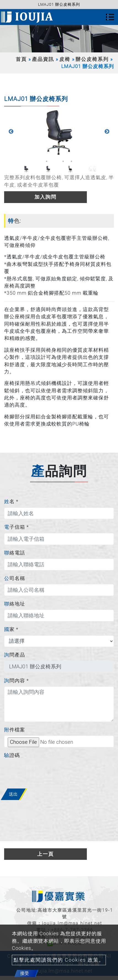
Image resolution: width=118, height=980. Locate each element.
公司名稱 (15, 578)
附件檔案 (15, 730)
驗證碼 (12, 755)
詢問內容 (17, 681)
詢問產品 (15, 655)
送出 (13, 794)
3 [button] (63, 161)
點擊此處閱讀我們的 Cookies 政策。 (59, 960)
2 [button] (55, 161)
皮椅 (65, 59)
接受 (25, 973)
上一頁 (45, 854)
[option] (59, 132)
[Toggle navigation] (110, 17)
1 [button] (47, 161)
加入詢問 (45, 197)
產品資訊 (43, 59)
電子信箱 (17, 527)
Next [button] (107, 132)
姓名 (11, 502)
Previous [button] (11, 132)
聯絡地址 (15, 604)
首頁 (21, 59)
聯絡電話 (15, 553)
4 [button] (71, 161)
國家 (11, 629)
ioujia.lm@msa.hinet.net (72, 923)
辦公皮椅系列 (92, 59)
